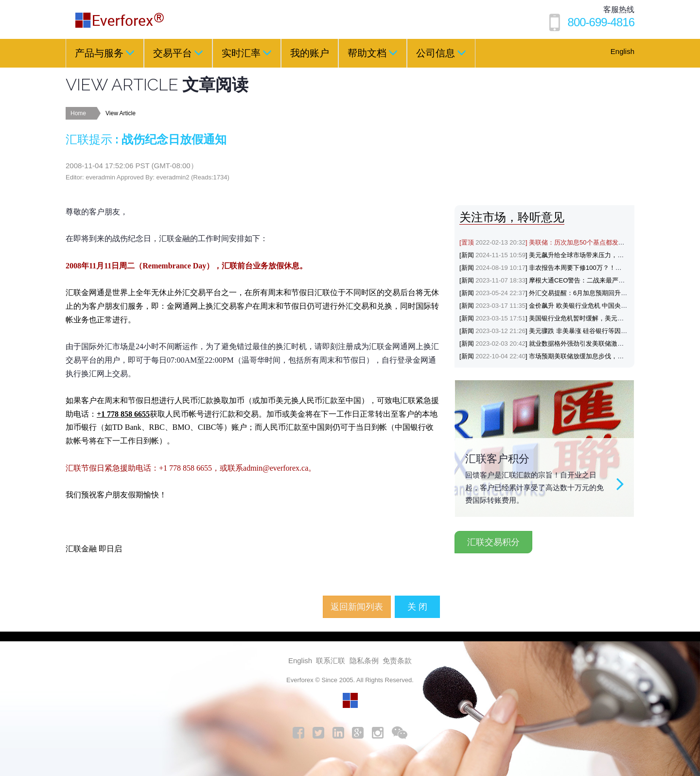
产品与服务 (105, 53)
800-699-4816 (601, 22)
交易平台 (178, 53)
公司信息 (441, 53)
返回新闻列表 (357, 607)
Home (78, 113)
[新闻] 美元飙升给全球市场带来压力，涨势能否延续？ (560, 255)
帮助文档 (373, 53)
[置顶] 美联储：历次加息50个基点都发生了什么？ (555, 242)
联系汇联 (331, 661)
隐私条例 (364, 661)
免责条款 (397, 661)
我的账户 (310, 53)
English (622, 51)
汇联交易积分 (493, 542)
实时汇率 (247, 53)
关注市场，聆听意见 (512, 217)
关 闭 (417, 607)
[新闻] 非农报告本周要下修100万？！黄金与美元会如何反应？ (572, 268)
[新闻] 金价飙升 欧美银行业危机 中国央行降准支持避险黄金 (569, 306)
